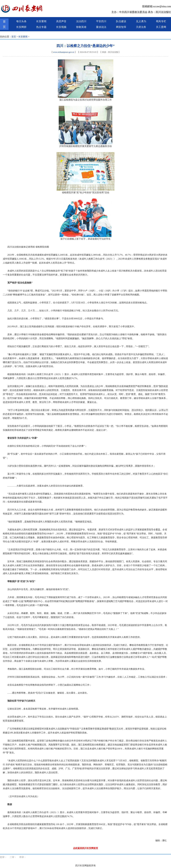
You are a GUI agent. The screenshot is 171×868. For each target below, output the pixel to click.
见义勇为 (141, 21)
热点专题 (41, 27)
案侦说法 (101, 27)
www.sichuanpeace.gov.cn (64, 52)
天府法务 (141, 27)
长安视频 (61, 27)
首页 (4, 24)
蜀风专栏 (161, 21)
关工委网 (161, 27)
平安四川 (101, 21)
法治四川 (81, 21)
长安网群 (21, 27)
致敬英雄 (81, 27)
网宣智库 (121, 27)
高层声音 (61, 21)
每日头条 (21, 21)
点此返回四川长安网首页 (85, 848)
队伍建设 (121, 21)
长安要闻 (41, 21)
